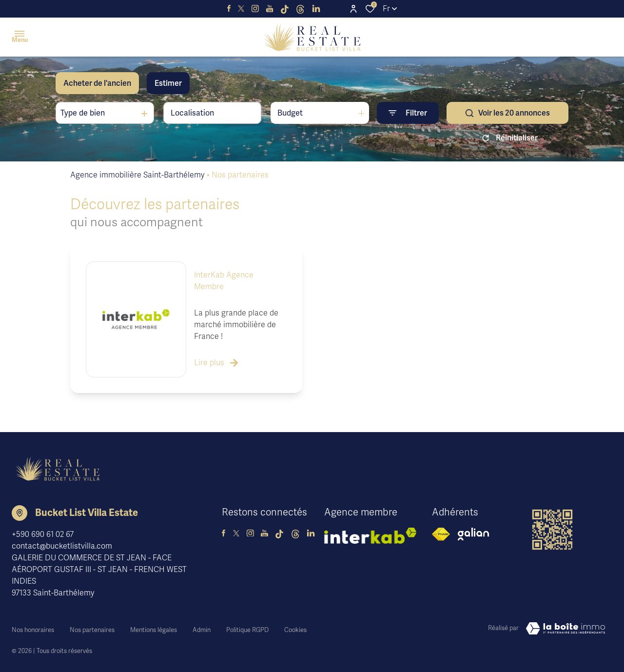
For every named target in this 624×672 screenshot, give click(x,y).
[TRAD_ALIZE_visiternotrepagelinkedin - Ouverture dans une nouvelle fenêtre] (316, 9)
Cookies (295, 627)
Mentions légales (154, 627)
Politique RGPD (247, 627)
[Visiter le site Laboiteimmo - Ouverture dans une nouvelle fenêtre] (565, 629)
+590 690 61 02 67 (43, 534)
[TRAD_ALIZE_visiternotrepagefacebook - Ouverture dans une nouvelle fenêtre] (229, 9)
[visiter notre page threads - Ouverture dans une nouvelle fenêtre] (300, 9)
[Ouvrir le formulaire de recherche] (408, 113)
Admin (202, 627)
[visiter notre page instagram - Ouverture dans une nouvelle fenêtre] (255, 9)
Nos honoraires (33, 627)
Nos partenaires (92, 627)
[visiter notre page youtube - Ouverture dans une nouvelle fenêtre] (270, 9)
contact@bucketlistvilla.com (62, 546)
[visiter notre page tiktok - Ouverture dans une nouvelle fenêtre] (285, 9)
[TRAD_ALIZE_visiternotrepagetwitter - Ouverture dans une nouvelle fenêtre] (241, 9)
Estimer (168, 83)
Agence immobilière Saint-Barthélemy (137, 175)
